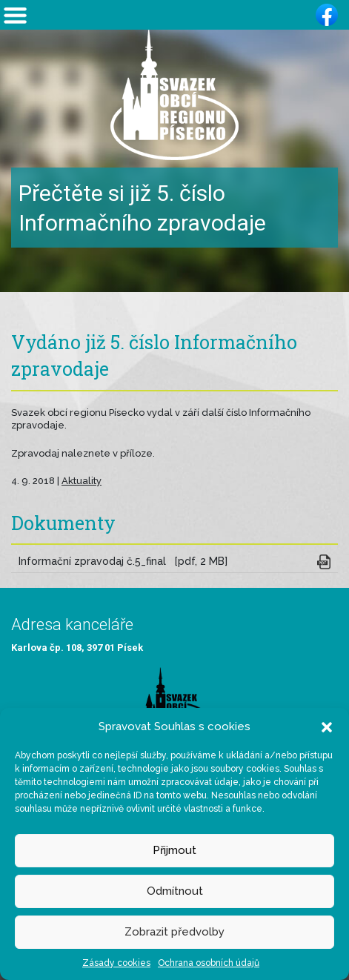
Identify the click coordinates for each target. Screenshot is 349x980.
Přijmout (174, 850)
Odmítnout (175, 891)
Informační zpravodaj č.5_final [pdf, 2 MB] (123, 561)
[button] (327, 726)
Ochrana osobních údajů (209, 963)
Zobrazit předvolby (174, 932)
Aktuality (82, 481)
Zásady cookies (116, 963)
